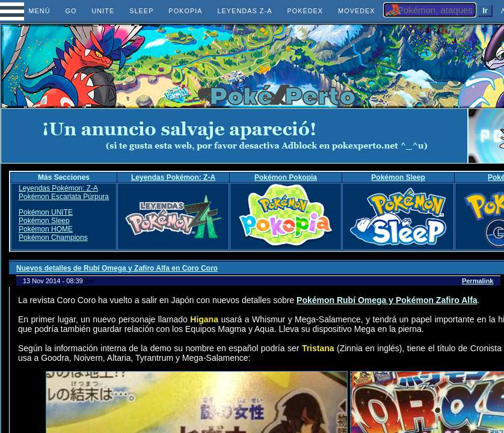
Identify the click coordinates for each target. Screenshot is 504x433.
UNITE (103, 11)
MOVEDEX (357, 11)
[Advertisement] (235, 136)
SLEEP (141, 11)
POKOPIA (185, 11)
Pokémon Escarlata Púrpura (64, 197)
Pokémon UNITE (46, 212)
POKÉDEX (305, 11)
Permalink (478, 281)
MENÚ (29, 11)
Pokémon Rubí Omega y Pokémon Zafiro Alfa (387, 300)
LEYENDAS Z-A (244, 11)
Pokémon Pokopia (286, 177)
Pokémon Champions (53, 238)
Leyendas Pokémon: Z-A (173, 177)
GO (71, 11)
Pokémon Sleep (398, 177)
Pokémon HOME (46, 229)
